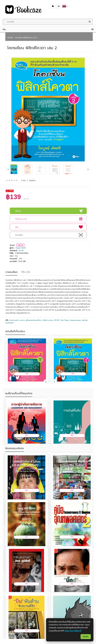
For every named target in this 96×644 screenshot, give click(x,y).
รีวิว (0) (26, 272)
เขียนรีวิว (32, 181)
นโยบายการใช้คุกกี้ (73, 631)
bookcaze (10, 323)
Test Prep (64, 320)
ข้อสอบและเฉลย (75, 320)
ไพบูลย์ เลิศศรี (21, 248)
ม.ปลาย (22, 320)
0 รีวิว (24, 181)
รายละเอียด (11, 272)
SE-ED (21, 251)
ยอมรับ (86, 637)
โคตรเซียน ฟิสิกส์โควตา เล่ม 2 (26, 38)
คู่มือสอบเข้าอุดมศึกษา (34, 320)
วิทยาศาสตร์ (14, 320)
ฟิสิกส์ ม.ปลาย (48, 320)
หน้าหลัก (10, 38)
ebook (85, 320)
